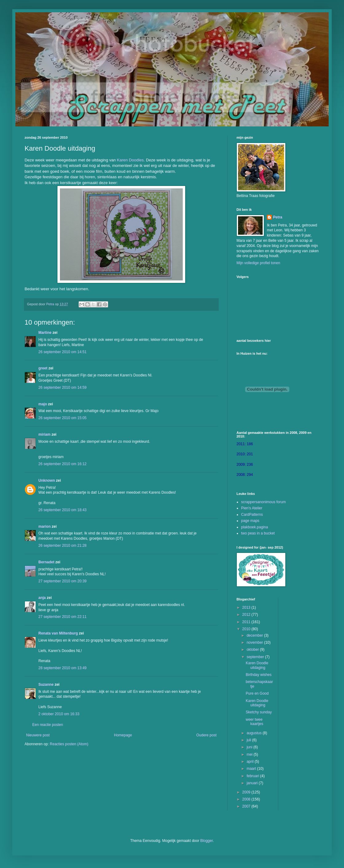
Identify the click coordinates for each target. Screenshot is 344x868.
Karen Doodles (130, 160)
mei (250, 754)
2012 (247, 615)
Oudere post (206, 735)
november (255, 642)
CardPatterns (252, 515)
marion (45, 527)
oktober (253, 650)
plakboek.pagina (254, 527)
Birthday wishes (259, 675)
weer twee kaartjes (254, 722)
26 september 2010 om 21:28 (63, 546)
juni (250, 747)
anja (42, 598)
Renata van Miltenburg (58, 633)
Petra (278, 217)
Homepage (123, 735)
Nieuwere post (38, 735)
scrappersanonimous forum (263, 502)
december (255, 635)
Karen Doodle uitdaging (257, 665)
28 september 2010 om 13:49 (63, 668)
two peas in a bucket (258, 533)
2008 (247, 799)
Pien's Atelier (252, 508)
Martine (45, 333)
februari (253, 776)
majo (43, 404)
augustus (255, 733)
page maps (250, 521)
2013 (247, 608)
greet (43, 368)
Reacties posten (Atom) (69, 744)
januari (253, 783)
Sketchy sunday (259, 712)
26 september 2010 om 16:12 (63, 464)
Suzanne (46, 685)
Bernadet (46, 562)
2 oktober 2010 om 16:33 (59, 714)
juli (249, 740)
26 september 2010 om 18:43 (63, 510)
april (251, 762)
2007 (247, 806)
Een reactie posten (48, 725)
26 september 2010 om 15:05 (63, 418)
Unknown (47, 480)
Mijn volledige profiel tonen (258, 263)
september (256, 657)
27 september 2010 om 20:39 (63, 581)
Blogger (207, 841)
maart (252, 769)
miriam (44, 434)
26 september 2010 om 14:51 (63, 352)
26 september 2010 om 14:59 (63, 388)
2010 (247, 629)
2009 (247, 792)
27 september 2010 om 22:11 (63, 617)
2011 (247, 622)
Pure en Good (257, 693)
